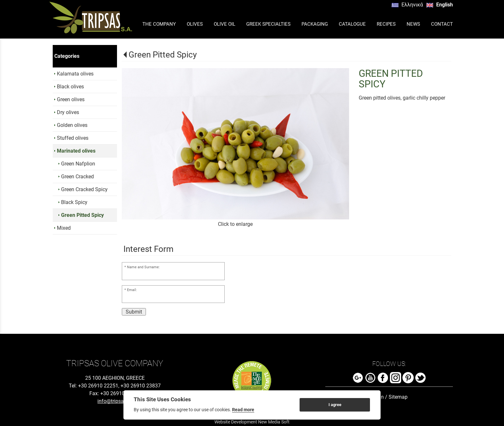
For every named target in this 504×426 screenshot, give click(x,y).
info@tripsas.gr (115, 401)
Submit (134, 312)
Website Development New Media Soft (252, 422)
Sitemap (398, 397)
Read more (243, 410)
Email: (132, 290)
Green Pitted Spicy (163, 55)
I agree (335, 405)
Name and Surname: (143, 267)
